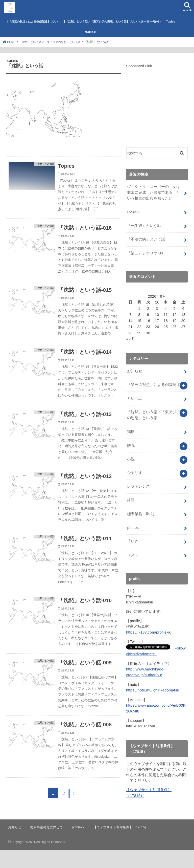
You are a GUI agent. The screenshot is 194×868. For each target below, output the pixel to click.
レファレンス (138, 481)
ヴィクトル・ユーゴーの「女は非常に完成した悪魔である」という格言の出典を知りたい (154, 192)
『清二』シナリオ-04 (145, 251)
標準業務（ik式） (142, 508)
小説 (131, 454)
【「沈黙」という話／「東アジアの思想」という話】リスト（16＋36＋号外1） (112, 21)
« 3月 (131, 337)
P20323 (134, 211)
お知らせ (135, 369)
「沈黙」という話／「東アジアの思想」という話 (154, 412)
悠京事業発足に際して (46, 845)
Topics (171, 21)
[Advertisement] (157, 105)
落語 (131, 495)
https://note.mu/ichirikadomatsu (152, 682)
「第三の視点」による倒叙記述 (154, 382)
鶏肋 (131, 428)
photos (133, 522)
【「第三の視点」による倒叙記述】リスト (32, 21)
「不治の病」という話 (146, 238)
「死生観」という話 (144, 225)
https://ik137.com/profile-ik (148, 625)
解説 (131, 441)
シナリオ (135, 468)
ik (34, 860)
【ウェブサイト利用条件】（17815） (120, 845)
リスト (133, 548)
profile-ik (90, 32)
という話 (135, 396)
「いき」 (135, 535)
